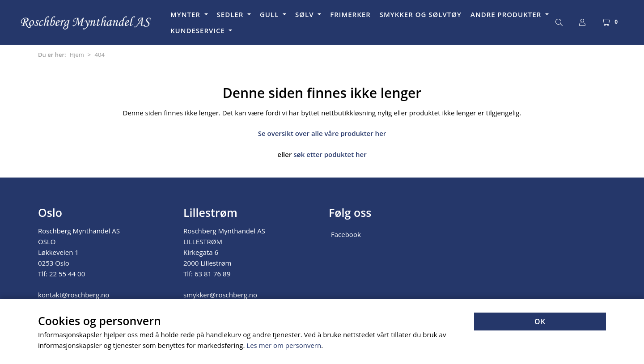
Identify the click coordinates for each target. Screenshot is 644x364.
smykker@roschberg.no (220, 295)
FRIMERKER (350, 14)
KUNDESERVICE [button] (199, 30)
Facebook (346, 234)
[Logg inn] (582, 22)
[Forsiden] (86, 22)
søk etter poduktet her (330, 154)
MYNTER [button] (186, 14)
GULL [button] (270, 14)
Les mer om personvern (284, 345)
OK (540, 322)
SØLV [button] (305, 14)
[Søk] (559, 22)
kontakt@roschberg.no (74, 295)
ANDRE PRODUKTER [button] (507, 14)
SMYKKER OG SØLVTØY (421, 14)
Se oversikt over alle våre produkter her (322, 133)
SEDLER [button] (231, 14)
